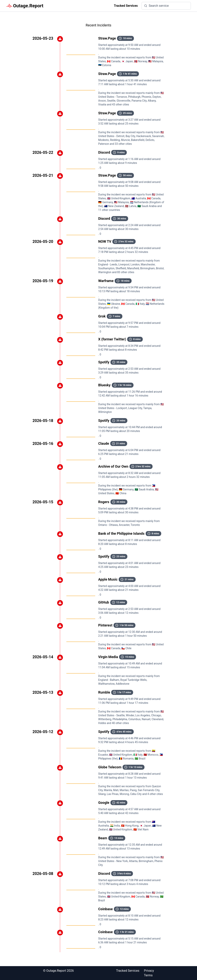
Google (104, 803)
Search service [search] (156, 6)
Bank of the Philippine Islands (121, 533)
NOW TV (105, 241)
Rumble (104, 692)
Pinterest (105, 625)
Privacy (149, 971)
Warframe (106, 281)
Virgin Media (108, 657)
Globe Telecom (110, 767)
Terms (148, 975)
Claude (104, 443)
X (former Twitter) (112, 339)
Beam (103, 838)
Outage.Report (25, 6)
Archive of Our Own (113, 466)
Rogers (104, 502)
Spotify (104, 362)
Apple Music (108, 579)
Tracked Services (126, 6)
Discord (104, 152)
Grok (102, 316)
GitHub (104, 602)
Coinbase (106, 909)
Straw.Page (107, 38)
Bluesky (104, 385)
